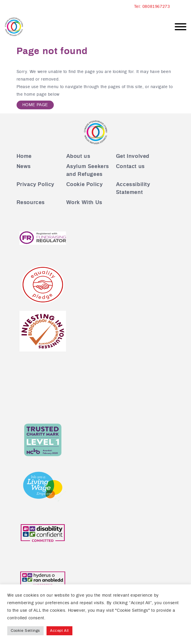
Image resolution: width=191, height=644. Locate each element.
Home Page (35, 105)
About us (78, 156)
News (24, 167)
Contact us (130, 167)
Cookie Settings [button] (25, 631)
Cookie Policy (85, 185)
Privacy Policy (35, 185)
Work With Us (84, 203)
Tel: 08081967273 (152, 7)
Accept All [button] (59, 631)
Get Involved (133, 156)
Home (24, 156)
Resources (31, 203)
